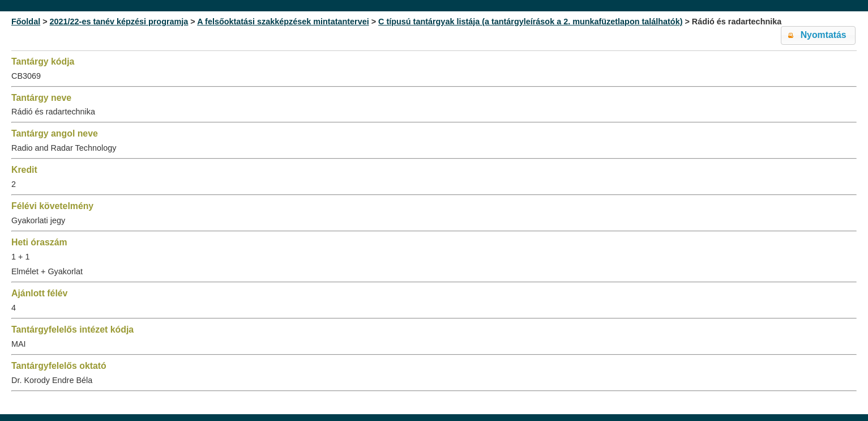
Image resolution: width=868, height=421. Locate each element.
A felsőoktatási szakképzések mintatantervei (283, 22)
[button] (818, 35)
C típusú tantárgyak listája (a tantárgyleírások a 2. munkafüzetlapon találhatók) (530, 22)
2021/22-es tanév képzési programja (119, 22)
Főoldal (26, 22)
